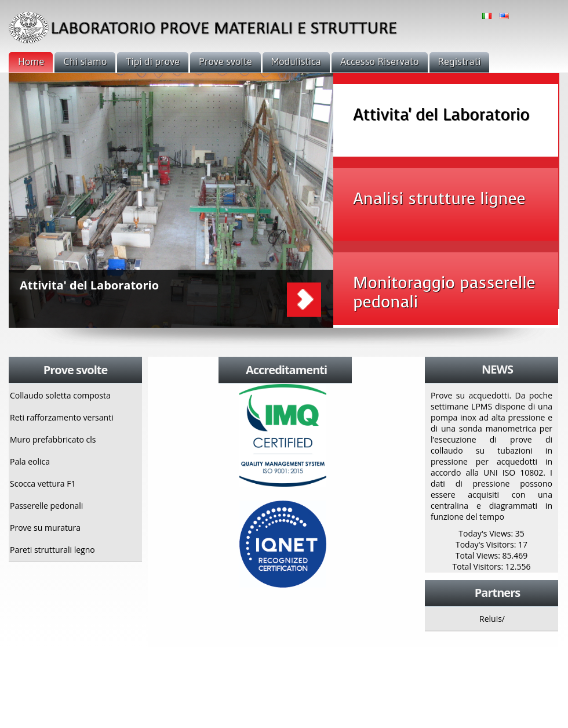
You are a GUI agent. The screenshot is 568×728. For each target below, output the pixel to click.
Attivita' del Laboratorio (89, 285)
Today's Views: (487, 533)
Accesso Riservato (379, 61)
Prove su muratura (45, 528)
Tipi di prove (153, 61)
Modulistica (296, 61)
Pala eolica (30, 461)
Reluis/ (492, 619)
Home (31, 61)
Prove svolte (225, 61)
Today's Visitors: (487, 544)
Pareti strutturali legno (52, 550)
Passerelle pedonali (46, 506)
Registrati (460, 61)
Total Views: (479, 555)
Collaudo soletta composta (60, 395)
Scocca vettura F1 (43, 483)
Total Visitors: (479, 566)
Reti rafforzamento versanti (62, 417)
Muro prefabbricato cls (53, 439)
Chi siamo (85, 61)
